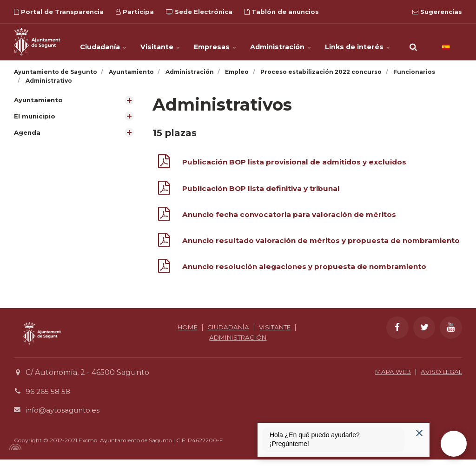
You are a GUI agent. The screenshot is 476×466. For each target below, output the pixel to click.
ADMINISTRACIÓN (238, 344)
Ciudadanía (108, 42)
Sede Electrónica (199, 12)
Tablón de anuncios (282, 12)
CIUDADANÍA (227, 334)
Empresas (218, 42)
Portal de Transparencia (59, 12)
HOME (184, 334)
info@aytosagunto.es (65, 417)
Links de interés (358, 42)
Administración (282, 42)
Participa (135, 12)
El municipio (35, 117)
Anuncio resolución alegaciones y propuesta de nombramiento (309, 273)
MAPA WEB (387, 378)
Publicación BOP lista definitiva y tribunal (265, 188)
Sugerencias (437, 12)
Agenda (28, 133)
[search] (413, 42)
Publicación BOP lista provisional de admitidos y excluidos (300, 162)
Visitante (164, 42)
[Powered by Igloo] (14, 453)
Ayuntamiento (40, 100)
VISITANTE (277, 334)
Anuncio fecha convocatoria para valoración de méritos (294, 214)
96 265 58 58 (49, 398)
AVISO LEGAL (439, 378)
